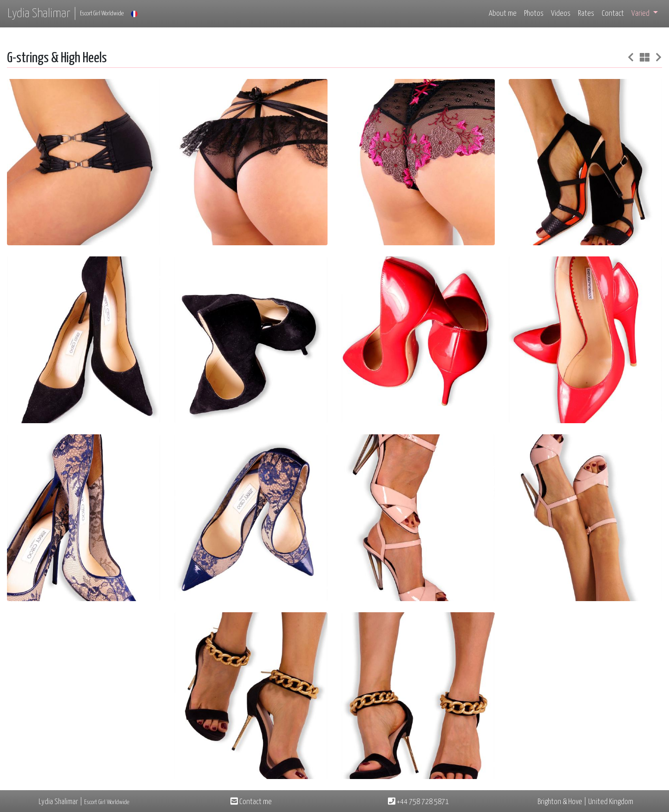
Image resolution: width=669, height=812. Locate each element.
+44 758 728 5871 (418, 802)
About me (503, 14)
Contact (613, 14)
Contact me (251, 802)
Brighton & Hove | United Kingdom (585, 802)
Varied (641, 14)
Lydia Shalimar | (66, 14)
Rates (586, 14)
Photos (534, 14)
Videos (561, 14)
